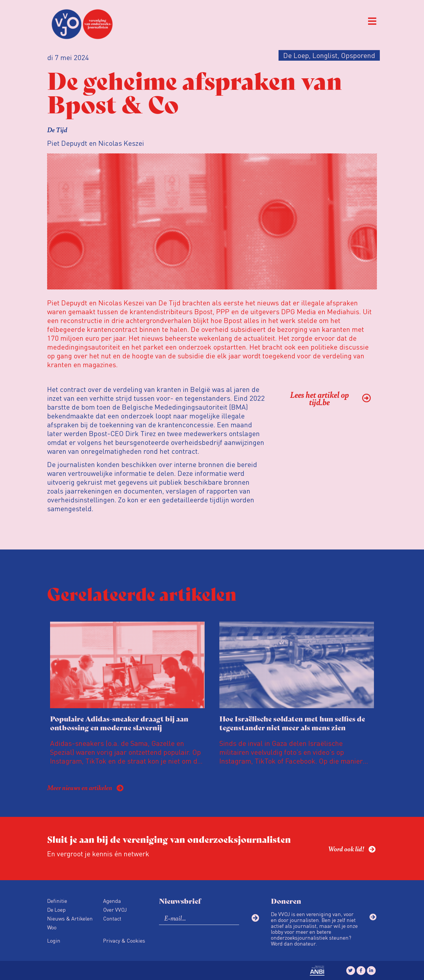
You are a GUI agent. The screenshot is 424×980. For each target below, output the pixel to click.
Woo (52, 927)
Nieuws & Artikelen (70, 918)
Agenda (112, 901)
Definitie (57, 901)
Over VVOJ (115, 909)
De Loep (56, 909)
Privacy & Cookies (124, 940)
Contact (112, 918)
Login (54, 940)
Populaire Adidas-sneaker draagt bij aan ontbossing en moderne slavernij (119, 723)
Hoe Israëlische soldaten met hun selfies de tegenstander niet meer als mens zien (292, 723)
